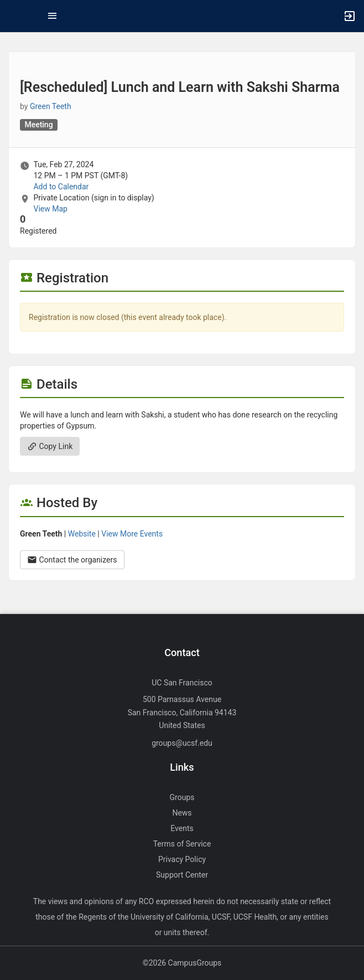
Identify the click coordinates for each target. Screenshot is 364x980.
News (182, 813)
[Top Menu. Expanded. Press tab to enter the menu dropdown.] (53, 16)
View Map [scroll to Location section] (50, 209)
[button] (14, 16)
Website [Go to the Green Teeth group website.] (82, 534)
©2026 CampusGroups (182, 963)
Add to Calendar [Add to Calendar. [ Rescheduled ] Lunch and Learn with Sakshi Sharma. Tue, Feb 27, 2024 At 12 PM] (61, 187)
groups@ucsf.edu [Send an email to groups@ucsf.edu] (182, 743)
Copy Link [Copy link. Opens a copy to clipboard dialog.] (50, 446)
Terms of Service (182, 844)
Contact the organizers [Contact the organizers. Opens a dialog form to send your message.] (72, 560)
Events (182, 828)
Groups (182, 797)
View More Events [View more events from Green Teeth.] (132, 534)
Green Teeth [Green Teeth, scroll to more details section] (51, 106)
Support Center (182, 875)
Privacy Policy (182, 859)
